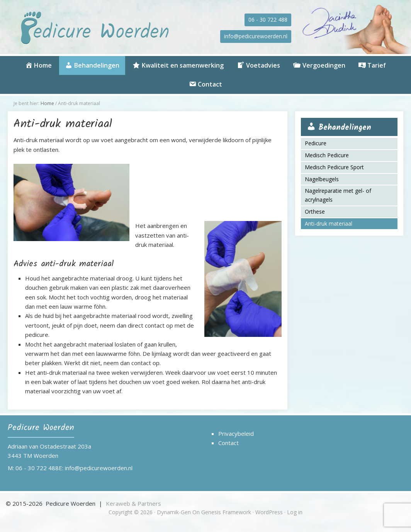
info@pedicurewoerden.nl (256, 36)
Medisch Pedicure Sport (334, 167)
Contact (228, 443)
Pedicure (316, 143)
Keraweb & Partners (133, 503)
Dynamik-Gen (174, 512)
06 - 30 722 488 (268, 20)
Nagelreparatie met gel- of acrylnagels (338, 195)
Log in (295, 512)
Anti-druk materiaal (329, 224)
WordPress (269, 512)
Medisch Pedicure (327, 155)
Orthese (315, 212)
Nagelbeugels (322, 179)
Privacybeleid (236, 433)
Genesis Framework (226, 512)
